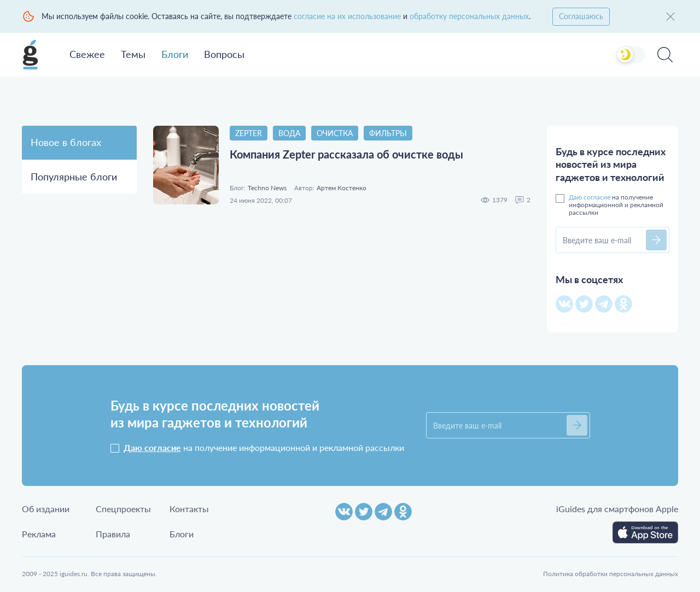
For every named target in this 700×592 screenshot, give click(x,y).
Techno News (267, 188)
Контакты (189, 509)
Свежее (87, 54)
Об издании (46, 509)
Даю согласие (590, 197)
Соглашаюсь (581, 16)
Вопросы (224, 54)
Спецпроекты (123, 509)
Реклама (39, 534)
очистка (335, 133)
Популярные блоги (74, 177)
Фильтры (388, 133)
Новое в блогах (66, 142)
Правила (113, 534)
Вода (289, 133)
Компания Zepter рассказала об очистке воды (346, 154)
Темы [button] (133, 54)
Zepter (249, 133)
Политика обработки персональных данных (611, 574)
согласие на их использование (347, 16)
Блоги (175, 54)
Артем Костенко (342, 188)
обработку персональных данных (469, 16)
